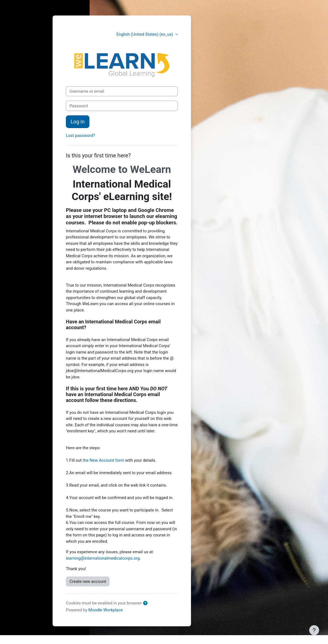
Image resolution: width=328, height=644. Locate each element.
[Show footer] (314, 630)
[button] (146, 603)
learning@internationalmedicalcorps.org (103, 558)
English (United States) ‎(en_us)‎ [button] (145, 34)
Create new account (88, 581)
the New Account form (104, 460)
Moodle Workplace (105, 610)
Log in (78, 122)
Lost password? (80, 136)
